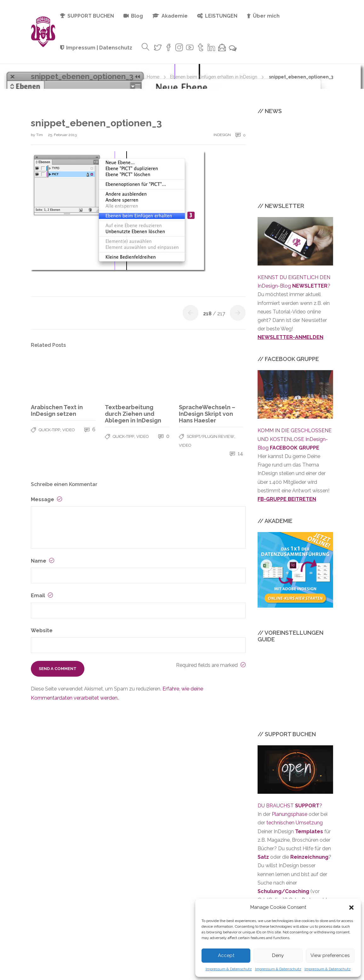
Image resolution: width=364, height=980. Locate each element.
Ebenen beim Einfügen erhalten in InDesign (214, 77)
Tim (40, 135)
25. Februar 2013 (62, 135)
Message (46, 499)
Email (42, 596)
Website (42, 630)
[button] (351, 908)
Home (153, 77)
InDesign (222, 135)
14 (236, 453)
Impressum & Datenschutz (229, 969)
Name (43, 561)
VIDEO (69, 430)
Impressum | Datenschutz (99, 48)
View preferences (330, 955)
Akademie (175, 16)
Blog (137, 16)
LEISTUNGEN (221, 16)
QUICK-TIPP (49, 430)
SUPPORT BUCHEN (91, 16)
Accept (226, 955)
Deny (278, 955)
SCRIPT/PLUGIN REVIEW (210, 436)
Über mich (266, 16)
